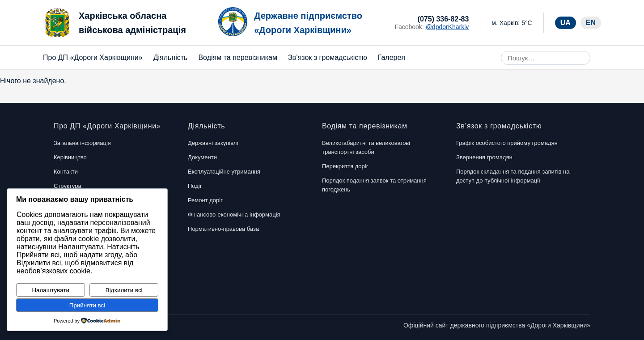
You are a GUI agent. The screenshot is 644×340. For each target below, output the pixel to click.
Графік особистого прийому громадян (507, 143)
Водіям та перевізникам (237, 57)
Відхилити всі (124, 290)
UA (566, 23)
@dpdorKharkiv (447, 27)
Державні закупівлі (213, 143)
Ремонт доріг (205, 200)
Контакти (66, 172)
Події (195, 186)
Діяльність (171, 57)
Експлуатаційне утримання (224, 172)
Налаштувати (50, 290)
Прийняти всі (87, 305)
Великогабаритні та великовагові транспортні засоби (366, 147)
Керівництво (70, 157)
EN (591, 23)
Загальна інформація (82, 143)
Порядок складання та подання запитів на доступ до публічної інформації (513, 176)
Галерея (392, 57)
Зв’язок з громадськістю (328, 57)
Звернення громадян (484, 157)
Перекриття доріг (345, 166)
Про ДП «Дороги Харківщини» (93, 57)
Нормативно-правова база (223, 229)
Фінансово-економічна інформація (234, 215)
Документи (202, 157)
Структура (68, 186)
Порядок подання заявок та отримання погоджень (374, 185)
